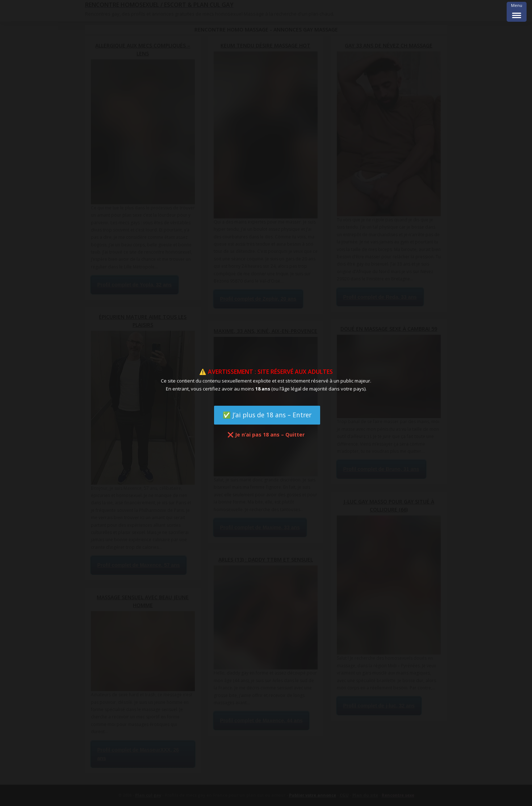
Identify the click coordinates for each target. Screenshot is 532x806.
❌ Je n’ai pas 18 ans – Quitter (266, 435)
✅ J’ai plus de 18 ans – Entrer (267, 415)
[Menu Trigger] (517, 12)
